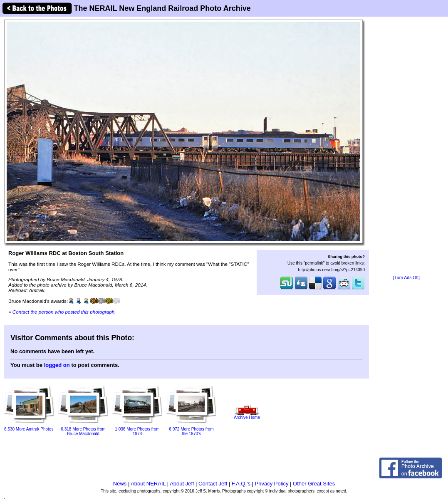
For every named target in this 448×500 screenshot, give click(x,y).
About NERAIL (148, 484)
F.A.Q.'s (241, 484)
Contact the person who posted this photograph (64, 312)
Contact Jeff (213, 484)
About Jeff (182, 484)
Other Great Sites (314, 484)
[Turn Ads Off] (406, 278)
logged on (57, 365)
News (120, 484)
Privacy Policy (272, 484)
